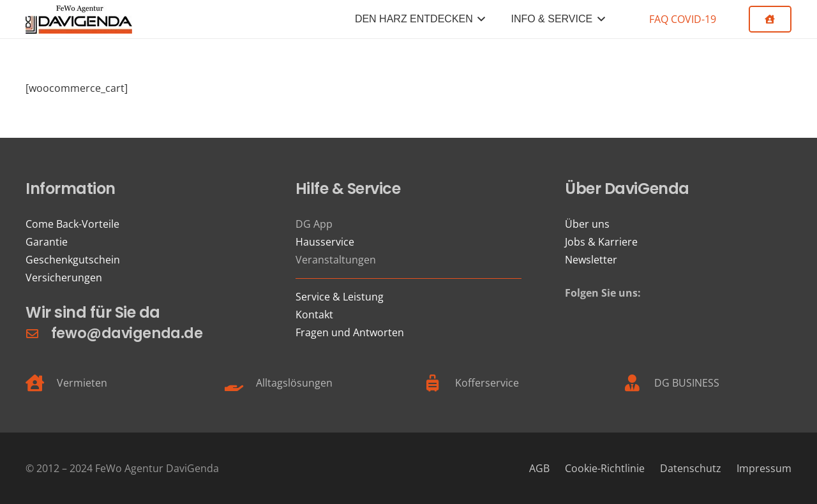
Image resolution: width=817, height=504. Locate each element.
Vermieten (82, 383)
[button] (479, 19)
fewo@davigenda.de (127, 333)
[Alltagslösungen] (240, 383)
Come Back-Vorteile (72, 224)
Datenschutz (691, 468)
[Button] (770, 19)
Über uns (587, 224)
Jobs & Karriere (601, 242)
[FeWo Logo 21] (79, 19)
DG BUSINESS (687, 383)
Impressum (764, 468)
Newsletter (591, 260)
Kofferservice (487, 383)
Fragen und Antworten (350, 332)
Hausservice (325, 242)
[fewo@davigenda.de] (38, 333)
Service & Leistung (340, 297)
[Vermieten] (41, 383)
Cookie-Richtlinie (605, 468)
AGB (539, 468)
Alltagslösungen (294, 383)
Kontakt (314, 315)
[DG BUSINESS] (639, 383)
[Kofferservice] (439, 383)
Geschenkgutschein (73, 260)
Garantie (47, 242)
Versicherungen (64, 278)
